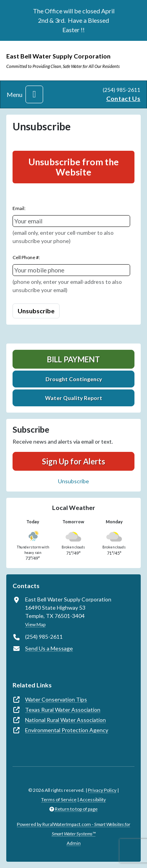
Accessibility (93, 799)
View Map (35, 624)
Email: (19, 208)
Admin (74, 843)
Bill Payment (73, 359)
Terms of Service (59, 799)
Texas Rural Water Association (63, 710)
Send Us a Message (49, 648)
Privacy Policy (102, 790)
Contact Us (123, 98)
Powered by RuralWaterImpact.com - (73, 829)
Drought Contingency (74, 379)
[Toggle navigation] (34, 94)
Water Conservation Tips (56, 699)
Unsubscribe (73, 481)
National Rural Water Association (65, 720)
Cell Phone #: (26, 257)
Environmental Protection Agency (67, 730)
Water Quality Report (74, 398)
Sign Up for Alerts (73, 461)
